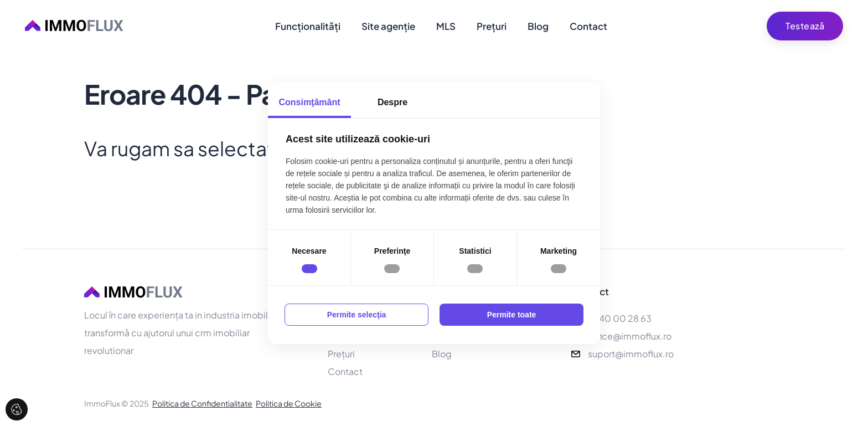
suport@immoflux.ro (631, 355)
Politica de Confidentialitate (202, 404)
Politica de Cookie (289, 404)
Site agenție (388, 26)
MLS (446, 26)
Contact (588, 26)
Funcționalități (308, 26)
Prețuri (492, 26)
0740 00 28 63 (620, 319)
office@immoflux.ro (630, 337)
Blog (538, 26)
